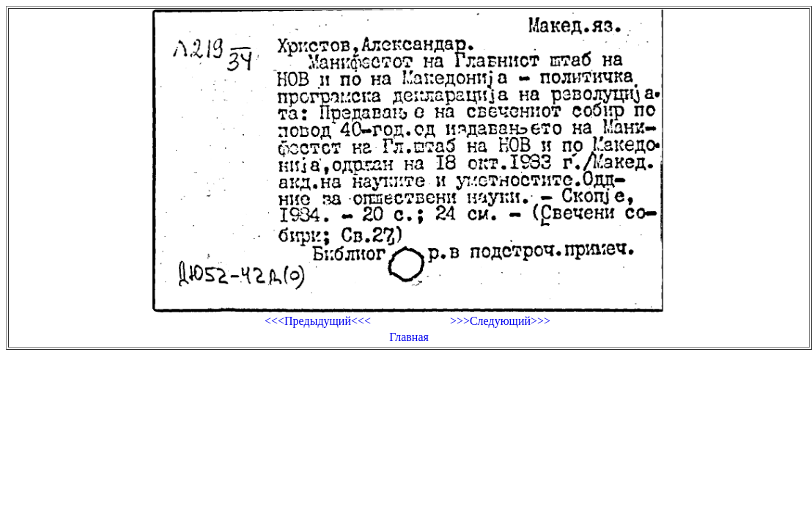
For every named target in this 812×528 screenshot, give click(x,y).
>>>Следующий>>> (500, 321)
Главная (409, 337)
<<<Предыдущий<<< (318, 321)
